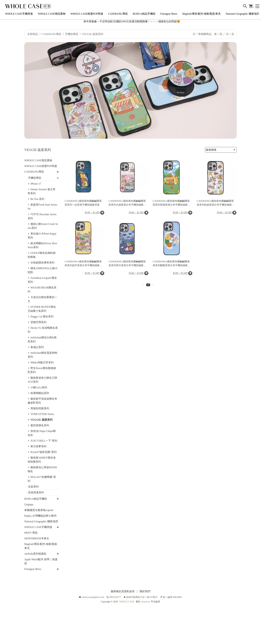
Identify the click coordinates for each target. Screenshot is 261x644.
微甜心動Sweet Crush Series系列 (43, 226)
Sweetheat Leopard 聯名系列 (42, 280)
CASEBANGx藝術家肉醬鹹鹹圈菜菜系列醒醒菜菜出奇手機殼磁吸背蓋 (171, 264)
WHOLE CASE (127, 602)
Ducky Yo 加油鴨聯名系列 (43, 330)
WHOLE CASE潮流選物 (52, 14)
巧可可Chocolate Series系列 (42, 216)
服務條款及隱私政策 (123, 591)
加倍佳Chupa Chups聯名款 (42, 433)
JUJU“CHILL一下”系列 (44, 441)
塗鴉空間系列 (38, 322)
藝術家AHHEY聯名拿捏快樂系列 (42, 460)
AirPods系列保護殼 (35, 554)
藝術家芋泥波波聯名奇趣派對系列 (42, 401)
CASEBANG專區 (118, 14)
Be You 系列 (37, 199)
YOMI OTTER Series (42, 414)
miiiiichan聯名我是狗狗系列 (42, 355)
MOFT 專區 (31, 533)
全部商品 (33, 34)
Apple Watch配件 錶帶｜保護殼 (41, 561)
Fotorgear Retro (169, 14)
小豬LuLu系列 (39, 387)
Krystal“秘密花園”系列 (44, 452)
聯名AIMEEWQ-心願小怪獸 (43, 270)
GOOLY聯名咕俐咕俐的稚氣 (42, 255)
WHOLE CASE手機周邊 (19, 14)
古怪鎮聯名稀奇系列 (42, 263)
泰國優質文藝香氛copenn (39, 510)
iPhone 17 (36, 184)
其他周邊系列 (36, 492)
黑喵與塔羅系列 (40, 408)
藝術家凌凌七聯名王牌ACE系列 (42, 380)
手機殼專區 (72, 34)
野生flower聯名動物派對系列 (42, 370)
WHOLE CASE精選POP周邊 (87, 14)
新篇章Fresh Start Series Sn (42, 207)
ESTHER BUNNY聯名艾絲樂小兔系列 (42, 309)
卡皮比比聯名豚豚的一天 (42, 299)
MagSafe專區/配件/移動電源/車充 (201, 14)
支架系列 (33, 487)
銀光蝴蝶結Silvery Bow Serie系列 (42, 245)
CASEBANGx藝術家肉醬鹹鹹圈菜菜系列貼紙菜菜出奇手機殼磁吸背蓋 (215, 203)
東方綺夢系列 (38, 446)
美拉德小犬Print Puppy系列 (42, 236)
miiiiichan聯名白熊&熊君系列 (42, 339)
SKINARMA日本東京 (37, 538)
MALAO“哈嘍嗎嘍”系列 (42, 479)
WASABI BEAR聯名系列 (42, 290)
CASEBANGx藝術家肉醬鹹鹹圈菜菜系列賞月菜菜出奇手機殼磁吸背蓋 (127, 264)
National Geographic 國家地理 (243, 14)
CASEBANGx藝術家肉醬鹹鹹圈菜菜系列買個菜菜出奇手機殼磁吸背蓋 (171, 203)
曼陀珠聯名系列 (40, 425)
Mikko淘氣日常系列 (42, 362)
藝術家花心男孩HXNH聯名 (42, 469)
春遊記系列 (37, 347)
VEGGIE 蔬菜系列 (93, 34)
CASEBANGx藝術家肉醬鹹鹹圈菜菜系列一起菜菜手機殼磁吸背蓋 (83, 203)
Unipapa (29, 504)
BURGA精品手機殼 (144, 14)
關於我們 (145, 591)
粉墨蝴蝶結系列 (40, 393)
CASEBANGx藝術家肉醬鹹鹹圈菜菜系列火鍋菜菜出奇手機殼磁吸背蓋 (127, 203)
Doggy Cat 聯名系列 (42, 317)
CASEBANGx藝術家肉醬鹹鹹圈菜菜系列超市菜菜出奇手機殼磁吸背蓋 (83, 264)
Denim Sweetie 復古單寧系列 (42, 191)
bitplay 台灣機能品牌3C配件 (41, 516)
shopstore (146, 602)
